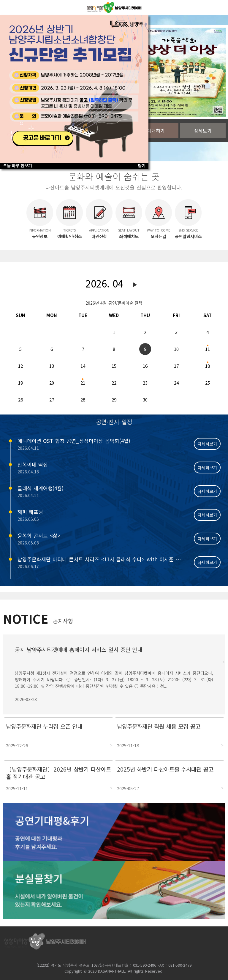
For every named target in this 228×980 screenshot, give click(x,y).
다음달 (135, 285)
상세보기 (203, 131)
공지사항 (63, 621)
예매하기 (156, 131)
